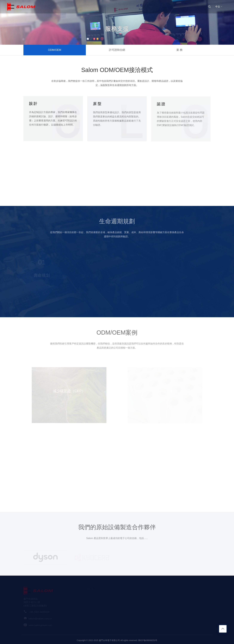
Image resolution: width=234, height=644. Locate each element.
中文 (219, 7)
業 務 (179, 50)
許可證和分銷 (117, 50)
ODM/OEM (55, 50)
